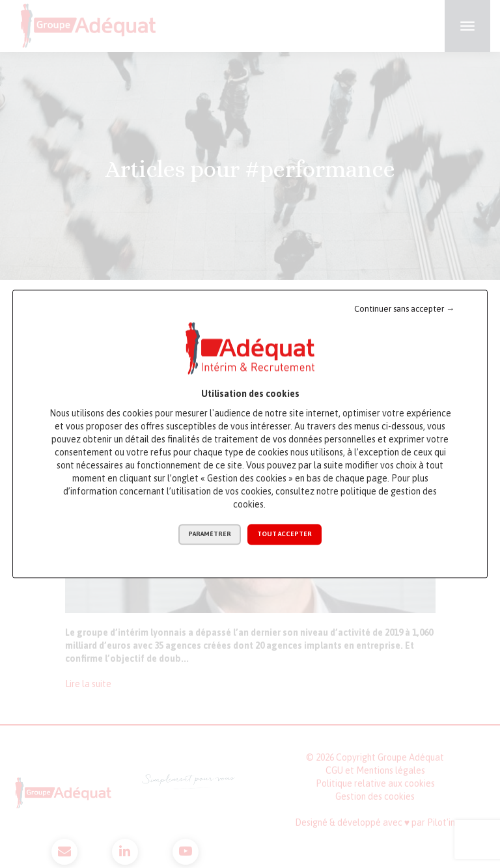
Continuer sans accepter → (404, 309)
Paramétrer (210, 535)
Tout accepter (285, 535)
